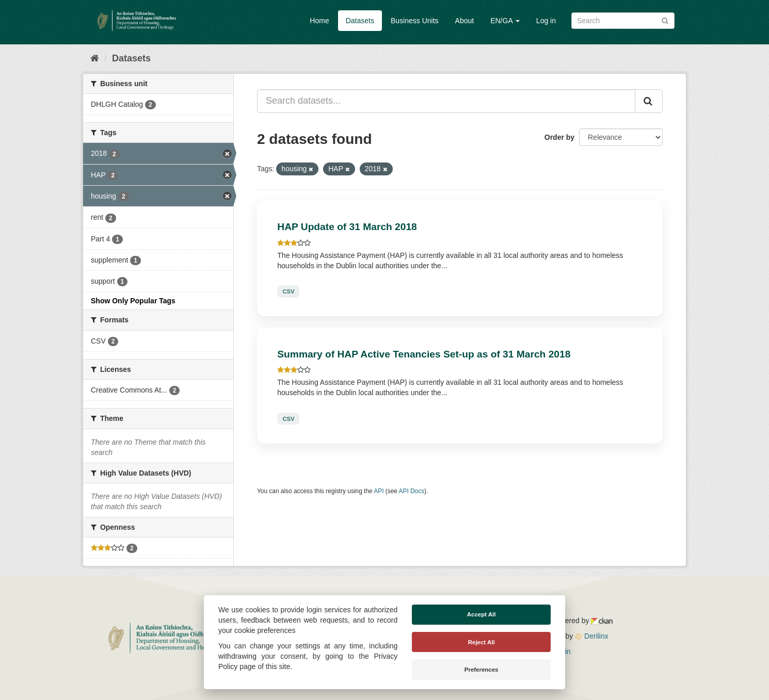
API (379, 491)
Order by (559, 137)
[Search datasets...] (446, 101)
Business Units (415, 21)
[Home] (95, 58)
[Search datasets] (623, 21)
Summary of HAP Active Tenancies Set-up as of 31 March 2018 (424, 354)
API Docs (412, 491)
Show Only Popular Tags (133, 301)
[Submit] (665, 20)
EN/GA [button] (505, 21)
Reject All (482, 642)
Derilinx (592, 636)
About (465, 21)
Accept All (482, 614)
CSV (288, 291)
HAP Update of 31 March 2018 (347, 227)
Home (319, 21)
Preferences (482, 670)
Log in (546, 21)
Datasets (360, 21)
